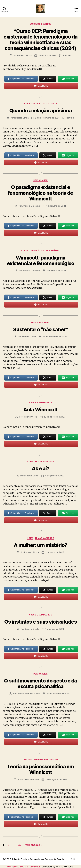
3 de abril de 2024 (47, 55)
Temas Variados (44, 462)
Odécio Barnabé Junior (28, 694)
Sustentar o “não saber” (41, 329)
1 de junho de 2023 (55, 552)
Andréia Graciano (31, 206)
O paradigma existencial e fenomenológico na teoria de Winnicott (40, 193)
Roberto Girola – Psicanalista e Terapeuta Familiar (38, 859)
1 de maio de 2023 (55, 629)
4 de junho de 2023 (55, 476)
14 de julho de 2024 (56, 206)
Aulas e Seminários (33, 251)
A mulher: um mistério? (40, 545)
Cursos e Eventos (40, 24)
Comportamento (33, 760)
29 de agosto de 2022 (56, 779)
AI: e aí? (41, 468)
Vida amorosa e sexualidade (40, 104)
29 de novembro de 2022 (59, 694)
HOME (35, 322)
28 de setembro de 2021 (47, 118)
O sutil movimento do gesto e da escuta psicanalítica (40, 684)
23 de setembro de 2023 (55, 337)
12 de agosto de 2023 (55, 417)
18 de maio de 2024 (56, 271)
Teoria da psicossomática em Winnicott (40, 769)
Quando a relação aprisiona (40, 111)
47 (20, 845)
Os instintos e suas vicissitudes (40, 622)
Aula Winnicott (40, 410)
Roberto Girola (24, 55)
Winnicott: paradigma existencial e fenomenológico (40, 261)
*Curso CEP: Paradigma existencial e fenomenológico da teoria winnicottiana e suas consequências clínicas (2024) (40, 40)
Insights (44, 322)
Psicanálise (41, 180)
